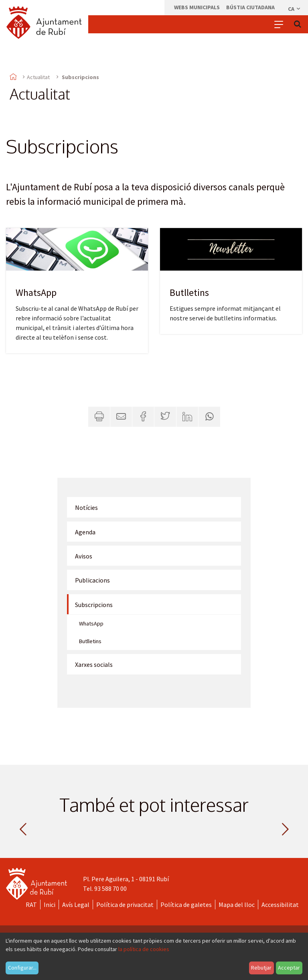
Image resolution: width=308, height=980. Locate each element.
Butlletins (189, 292)
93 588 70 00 (110, 888)
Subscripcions (94, 605)
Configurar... (22, 968)
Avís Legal (76, 905)
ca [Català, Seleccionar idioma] (295, 9)
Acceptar (289, 968)
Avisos (84, 556)
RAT (31, 905)
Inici (50, 905)
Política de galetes (186, 905)
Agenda (85, 532)
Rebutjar (261, 968)
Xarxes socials (94, 664)
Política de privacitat (125, 905)
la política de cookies (144, 949)
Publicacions (92, 580)
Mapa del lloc (237, 905)
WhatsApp (36, 292)
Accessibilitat (280, 905)
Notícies (86, 507)
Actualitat (38, 77)
